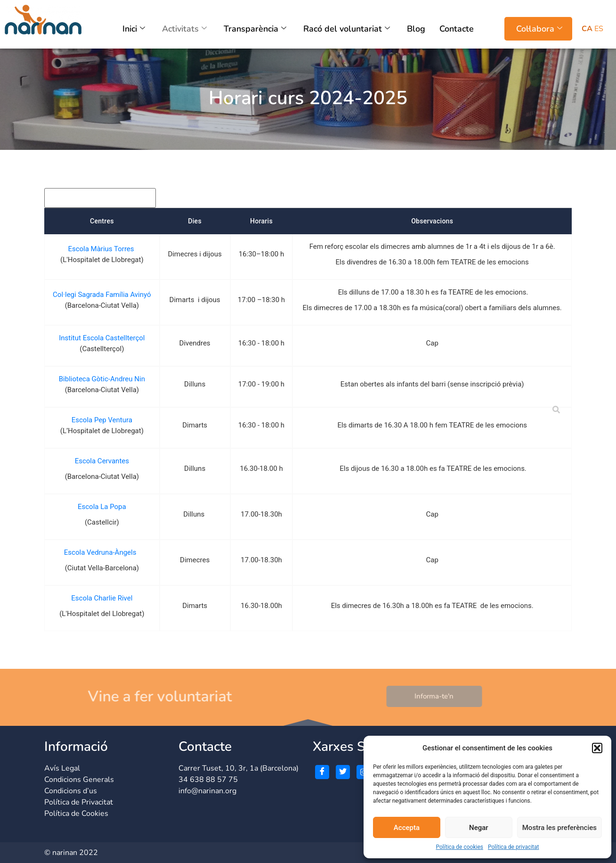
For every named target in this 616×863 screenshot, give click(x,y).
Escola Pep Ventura (102, 420)
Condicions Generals (79, 780)
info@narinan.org (207, 791)
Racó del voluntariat (347, 29)
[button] (597, 748)
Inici (134, 29)
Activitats (184, 29)
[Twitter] (343, 772)
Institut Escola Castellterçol (102, 338)
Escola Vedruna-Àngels (102, 552)
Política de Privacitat (79, 802)
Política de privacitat (514, 847)
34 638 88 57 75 (208, 780)
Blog (416, 29)
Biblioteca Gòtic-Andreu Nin (102, 379)
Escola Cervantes (102, 461)
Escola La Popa (102, 507)
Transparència (255, 29)
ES (599, 29)
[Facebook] (322, 772)
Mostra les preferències (559, 828)
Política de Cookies (76, 814)
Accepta (407, 828)
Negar (479, 828)
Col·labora (539, 29)
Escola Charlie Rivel (102, 598)
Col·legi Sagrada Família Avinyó (102, 295)
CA (587, 29)
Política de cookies (459, 847)
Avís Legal (62, 768)
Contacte (457, 29)
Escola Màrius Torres (102, 249)
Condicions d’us (71, 791)
